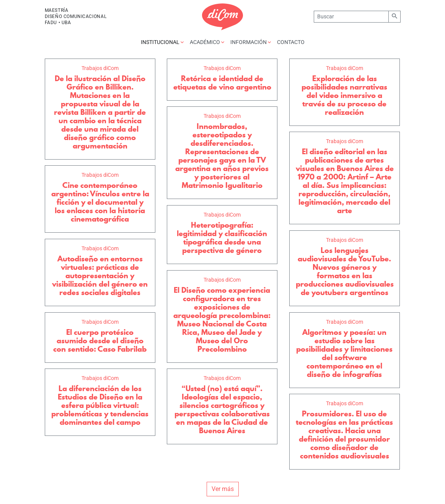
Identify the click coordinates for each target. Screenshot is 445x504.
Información (251, 42)
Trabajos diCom (100, 68)
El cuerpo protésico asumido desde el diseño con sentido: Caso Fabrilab (100, 341)
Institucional (162, 42)
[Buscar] (351, 17)
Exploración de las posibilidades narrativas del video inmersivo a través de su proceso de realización (344, 95)
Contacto (291, 42)
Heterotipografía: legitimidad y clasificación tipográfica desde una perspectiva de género (222, 238)
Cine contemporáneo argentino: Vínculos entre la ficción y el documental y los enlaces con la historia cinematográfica (100, 202)
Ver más (223, 489)
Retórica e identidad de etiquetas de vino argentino (222, 83)
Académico (207, 42)
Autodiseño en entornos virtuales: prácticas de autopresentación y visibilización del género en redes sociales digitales (100, 276)
